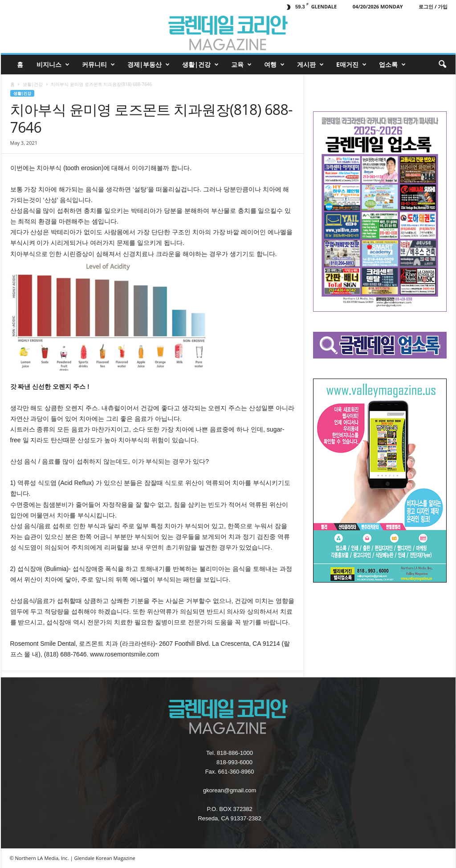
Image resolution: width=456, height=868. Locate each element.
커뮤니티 (98, 65)
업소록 (392, 65)
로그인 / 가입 (433, 6)
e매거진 (351, 65)
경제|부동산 (149, 65)
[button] (442, 65)
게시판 (310, 65)
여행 (274, 65)
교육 (241, 65)
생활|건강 (200, 65)
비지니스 (53, 65)
